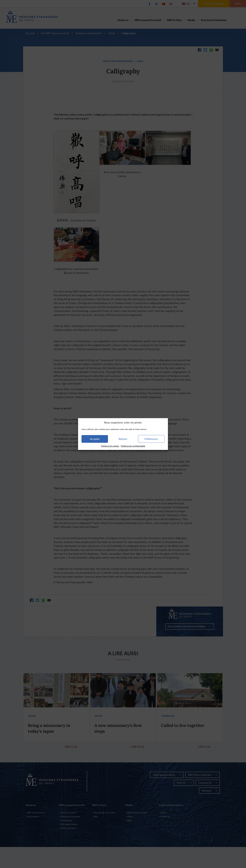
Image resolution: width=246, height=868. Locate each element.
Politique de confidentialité (133, 446)
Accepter (95, 439)
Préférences (151, 439)
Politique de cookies (110, 446)
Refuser (123, 439)
